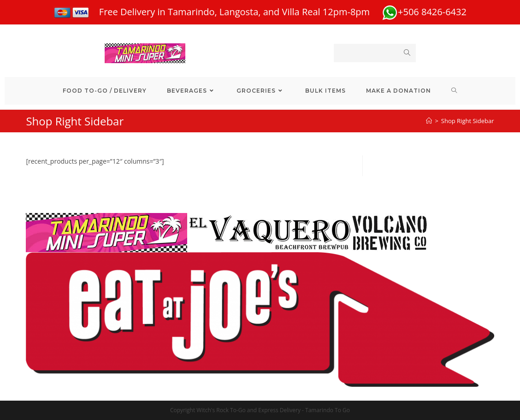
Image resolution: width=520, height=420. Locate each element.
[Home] (429, 121)
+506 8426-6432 (424, 12)
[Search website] (454, 91)
